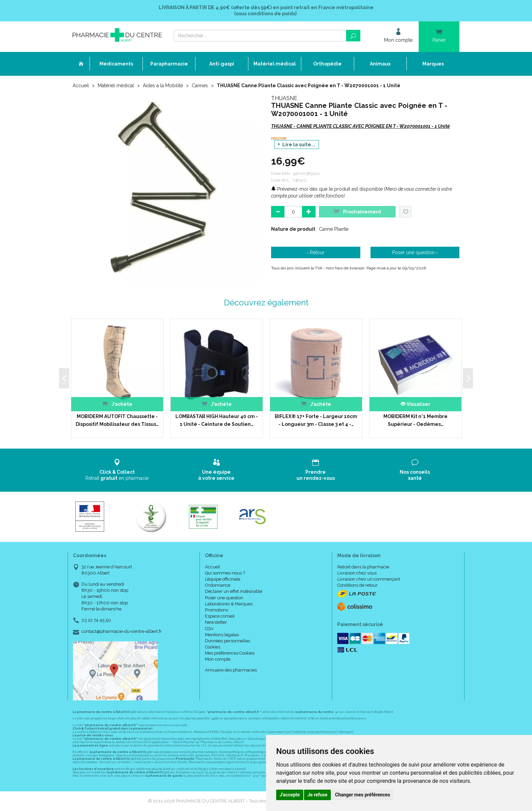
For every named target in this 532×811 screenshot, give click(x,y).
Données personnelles (227, 641)
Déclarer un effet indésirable (234, 591)
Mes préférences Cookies (230, 653)
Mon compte (218, 659)
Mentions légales (222, 635)
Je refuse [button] (317, 795)
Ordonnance (218, 585)
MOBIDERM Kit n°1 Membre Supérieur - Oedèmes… (415, 420)
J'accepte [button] (290, 795)
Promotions (216, 610)
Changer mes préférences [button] (363, 795)
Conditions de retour (357, 585)
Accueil (81, 86)
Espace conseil (220, 616)
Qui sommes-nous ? (225, 573)
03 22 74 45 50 (96, 620)
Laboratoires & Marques (229, 604)
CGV (209, 629)
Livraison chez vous (357, 573)
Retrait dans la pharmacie (363, 567)
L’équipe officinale (223, 579)
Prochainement (357, 211)
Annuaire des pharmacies (231, 670)
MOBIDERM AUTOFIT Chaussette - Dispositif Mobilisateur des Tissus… (117, 420)
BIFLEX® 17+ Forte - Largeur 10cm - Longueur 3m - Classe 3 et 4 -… (316, 420)
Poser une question (224, 598)
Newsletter (216, 622)
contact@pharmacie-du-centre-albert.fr (122, 631)
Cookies (213, 647)
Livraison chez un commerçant (369, 579)
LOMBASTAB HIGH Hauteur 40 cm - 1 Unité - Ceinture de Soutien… (217, 420)
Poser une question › (415, 252)
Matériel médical (116, 86)
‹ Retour (316, 252)
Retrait (117, 470)
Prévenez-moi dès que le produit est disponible (327, 189)
